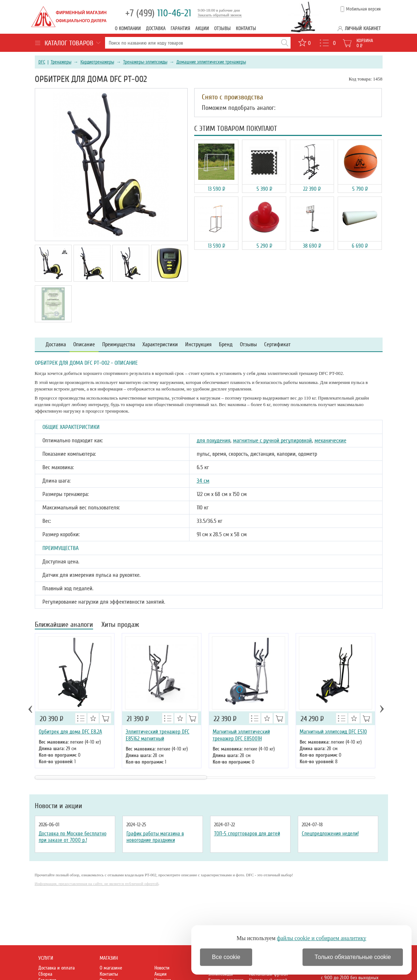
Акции (202, 28)
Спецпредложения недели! (330, 834)
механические (330, 441)
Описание (84, 345)
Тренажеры (61, 62)
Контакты (246, 28)
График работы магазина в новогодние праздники (155, 837)
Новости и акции (59, 806)
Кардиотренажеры (97, 62)
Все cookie (226, 957)
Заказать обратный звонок (220, 15)
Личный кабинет (363, 28)
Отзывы (222, 28)
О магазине (111, 968)
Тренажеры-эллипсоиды (145, 62)
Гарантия (180, 28)
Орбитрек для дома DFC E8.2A (70, 732)
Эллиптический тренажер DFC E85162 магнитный (158, 735)
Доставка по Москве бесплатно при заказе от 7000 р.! (73, 837)
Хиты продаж (120, 625)
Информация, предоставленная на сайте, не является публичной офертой (97, 884)
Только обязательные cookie (353, 957)
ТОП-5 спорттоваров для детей (247, 834)
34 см (203, 481)
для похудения (214, 441)
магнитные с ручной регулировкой (272, 441)
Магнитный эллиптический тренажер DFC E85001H (241, 735)
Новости (162, 968)
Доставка (156, 28)
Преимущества (119, 345)
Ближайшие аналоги (64, 625)
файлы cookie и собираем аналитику (322, 938)
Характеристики (160, 345)
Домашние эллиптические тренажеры (211, 62)
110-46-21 (158, 13)
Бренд (226, 345)
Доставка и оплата (57, 968)
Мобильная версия (363, 9)
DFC (42, 62)
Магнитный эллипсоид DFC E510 (333, 732)
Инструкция (198, 345)
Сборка (45, 974)
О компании (128, 28)
